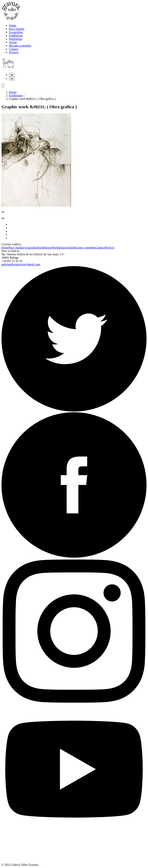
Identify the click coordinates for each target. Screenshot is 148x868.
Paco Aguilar (16, 248)
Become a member (84, 248)
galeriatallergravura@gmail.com (21, 264)
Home (13, 92)
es (12, 75)
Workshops (59, 248)
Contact (100, 248)
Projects (110, 248)
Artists (69, 248)
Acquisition (31, 248)
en (12, 79)
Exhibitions (16, 95)
